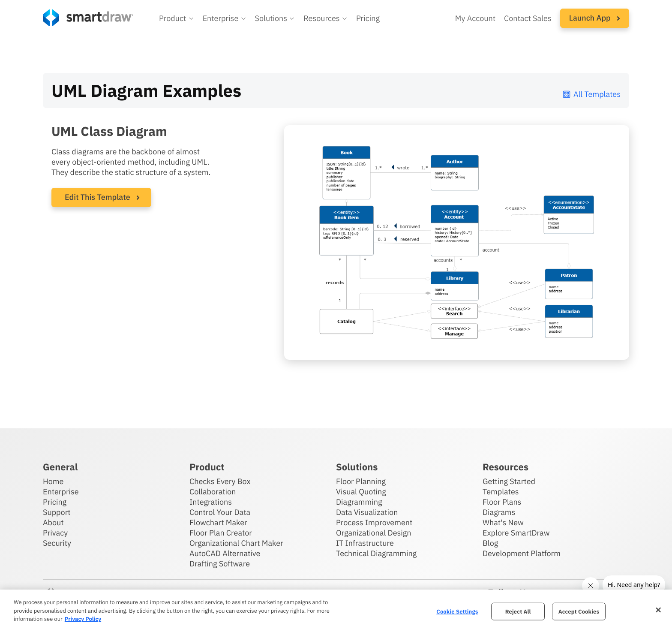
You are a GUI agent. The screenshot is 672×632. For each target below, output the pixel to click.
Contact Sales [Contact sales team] (528, 18)
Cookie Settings (457, 611)
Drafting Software (220, 564)
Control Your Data (220, 512)
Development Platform (522, 553)
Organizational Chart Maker (236, 543)
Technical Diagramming (376, 553)
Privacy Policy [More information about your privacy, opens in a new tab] (83, 619)
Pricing (55, 502)
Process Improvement (374, 522)
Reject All (518, 611)
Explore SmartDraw (516, 533)
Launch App (595, 18)
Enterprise (61, 492)
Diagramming (359, 502)
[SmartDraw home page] (88, 18)
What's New (503, 522)
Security (57, 543)
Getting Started (509, 481)
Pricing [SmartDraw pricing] (368, 18)
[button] (177, 18)
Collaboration (213, 492)
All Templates (591, 94)
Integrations (211, 502)
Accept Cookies (579, 611)
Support (57, 512)
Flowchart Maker (218, 522)
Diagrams (499, 512)
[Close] (658, 610)
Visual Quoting (361, 492)
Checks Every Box (220, 481)
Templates (501, 492)
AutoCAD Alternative (225, 553)
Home (53, 481)
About (53, 522)
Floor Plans (502, 502)
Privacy (55, 533)
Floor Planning (361, 481)
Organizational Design (374, 533)
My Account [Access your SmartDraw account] (475, 18)
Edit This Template (97, 197)
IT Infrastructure (365, 543)
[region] (336, 611)
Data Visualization (367, 512)
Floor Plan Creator (221, 533)
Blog (490, 543)
